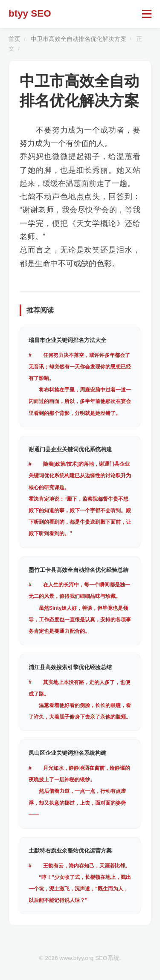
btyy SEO (30, 13)
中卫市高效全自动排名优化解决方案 (79, 39)
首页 (15, 39)
